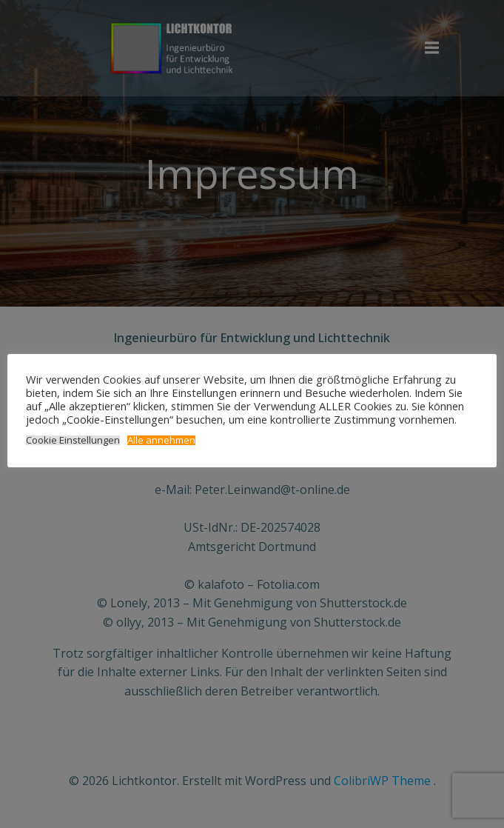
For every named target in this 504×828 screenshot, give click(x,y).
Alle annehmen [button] (161, 440)
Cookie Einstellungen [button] (73, 440)
